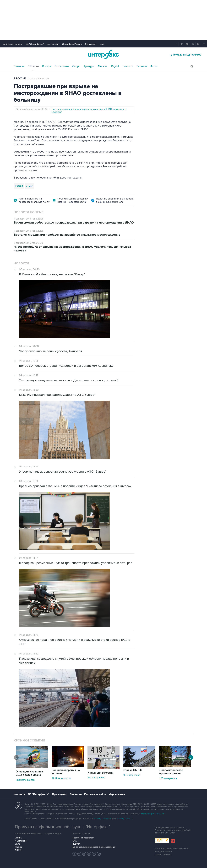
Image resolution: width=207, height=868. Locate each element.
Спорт (76, 66)
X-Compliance (21, 841)
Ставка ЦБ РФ (133, 770)
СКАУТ (18, 844)
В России (33, 66)
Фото (154, 66)
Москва (103, 66)
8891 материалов (61, 778)
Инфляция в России (101, 773)
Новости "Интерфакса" (83, 838)
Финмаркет (91, 44)
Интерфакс (103, 55)
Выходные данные (163, 852)
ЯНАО (29, 186)
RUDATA (76, 844)
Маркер (19, 847)
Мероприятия (117, 794)
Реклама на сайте (95, 794)
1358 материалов (25, 780)
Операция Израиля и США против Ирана (29, 773)
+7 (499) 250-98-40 (102, 819)
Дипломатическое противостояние (171, 772)
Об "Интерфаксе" (35, 44)
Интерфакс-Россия (72, 44)
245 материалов (168, 778)
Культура (89, 66)
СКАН (75, 841)
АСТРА (18, 850)
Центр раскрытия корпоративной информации (94, 847)
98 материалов (132, 775)
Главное (19, 66)
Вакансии (76, 794)
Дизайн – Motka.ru (163, 855)
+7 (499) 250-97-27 (125, 819)
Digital (115, 66)
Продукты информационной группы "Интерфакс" (62, 827)
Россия (19, 186)
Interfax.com (53, 44)
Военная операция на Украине (66, 772)
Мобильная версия (12, 44)
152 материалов (96, 778)
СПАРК (18, 838)
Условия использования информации (172, 849)
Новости (128, 66)
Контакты (20, 794)
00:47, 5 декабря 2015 (38, 79)
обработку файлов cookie (153, 814)
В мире (47, 66)
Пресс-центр (60, 794)
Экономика (62, 66)
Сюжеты (142, 66)
